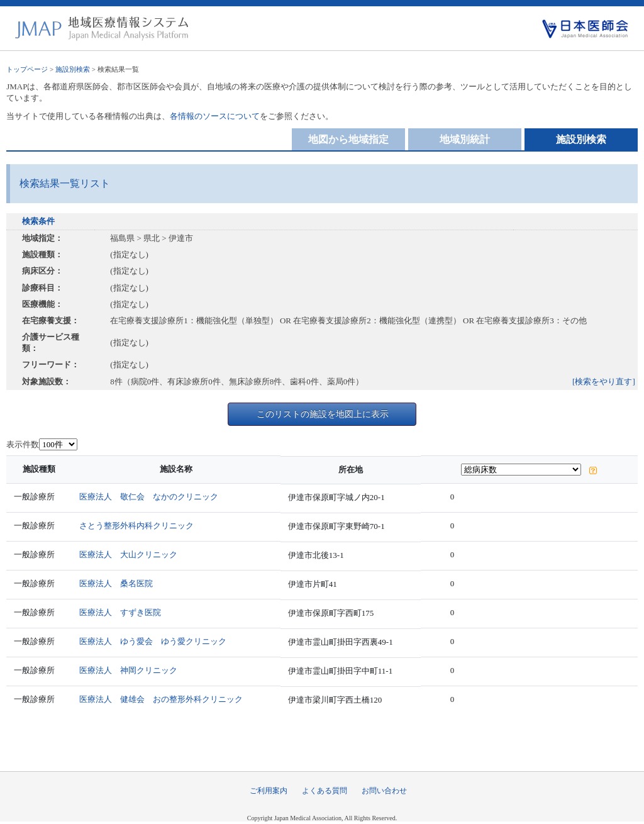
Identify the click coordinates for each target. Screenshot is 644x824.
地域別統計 (465, 139)
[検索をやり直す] (604, 381)
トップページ (27, 69)
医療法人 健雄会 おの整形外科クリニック (161, 699)
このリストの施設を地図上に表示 (323, 414)
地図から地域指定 (348, 139)
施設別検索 (73, 69)
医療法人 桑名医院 (116, 583)
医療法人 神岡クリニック (128, 670)
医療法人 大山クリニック (128, 554)
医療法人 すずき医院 (120, 612)
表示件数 (23, 444)
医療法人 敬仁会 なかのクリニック (149, 497)
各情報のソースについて (215, 116)
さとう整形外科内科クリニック (136, 526)
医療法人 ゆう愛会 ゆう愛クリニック (153, 641)
